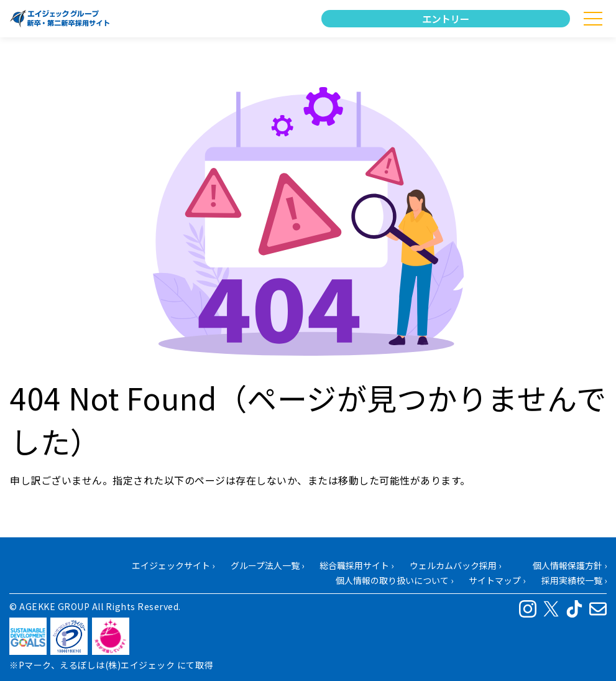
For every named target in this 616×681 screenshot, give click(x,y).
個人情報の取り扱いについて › (394, 580)
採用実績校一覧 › (574, 580)
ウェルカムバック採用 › (455, 565)
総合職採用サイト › (356, 565)
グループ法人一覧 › (267, 565)
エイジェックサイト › (173, 565)
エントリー (445, 19)
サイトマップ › (497, 580)
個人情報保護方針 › (570, 565)
